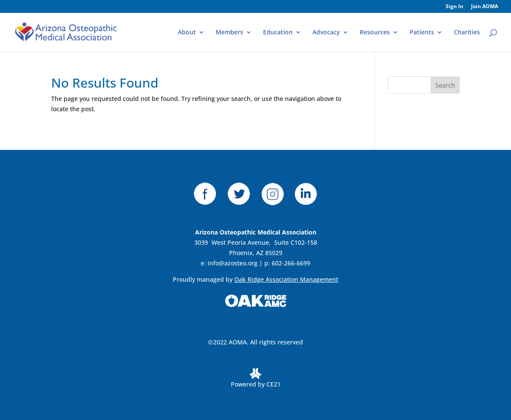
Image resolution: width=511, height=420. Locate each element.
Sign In (454, 7)
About (187, 33)
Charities (467, 33)
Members (229, 33)
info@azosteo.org (233, 263)
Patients (422, 33)
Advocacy (326, 33)
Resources (375, 33)
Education (278, 33)
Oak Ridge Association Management (286, 279)
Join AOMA (485, 7)
